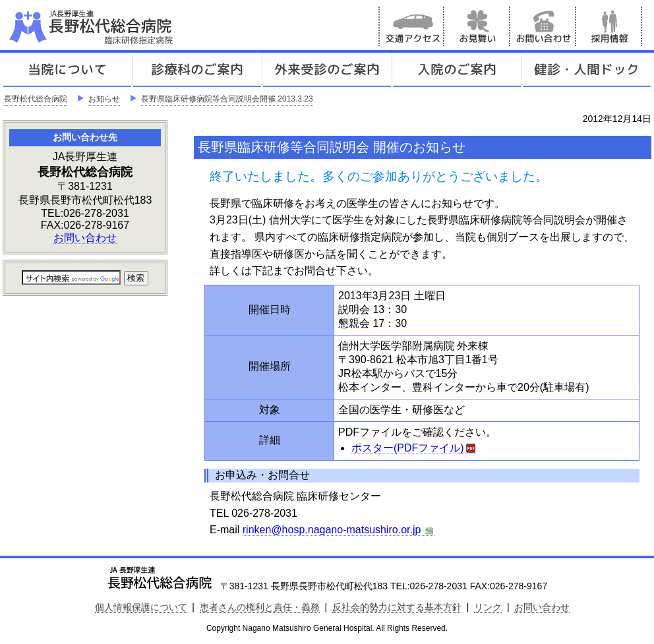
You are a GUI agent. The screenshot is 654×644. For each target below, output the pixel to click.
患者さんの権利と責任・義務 (260, 607)
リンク (488, 607)
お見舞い (477, 26)
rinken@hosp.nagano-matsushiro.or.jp (339, 530)
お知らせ (104, 99)
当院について (67, 70)
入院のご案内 (457, 70)
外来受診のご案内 (327, 70)
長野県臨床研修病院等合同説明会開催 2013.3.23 (227, 99)
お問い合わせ (543, 26)
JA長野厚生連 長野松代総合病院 (131, 26)
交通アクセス (411, 26)
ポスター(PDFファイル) (414, 448)
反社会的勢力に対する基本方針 (397, 607)
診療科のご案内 (197, 70)
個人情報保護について (141, 607)
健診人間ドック (587, 70)
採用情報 (609, 26)
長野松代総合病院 (36, 99)
